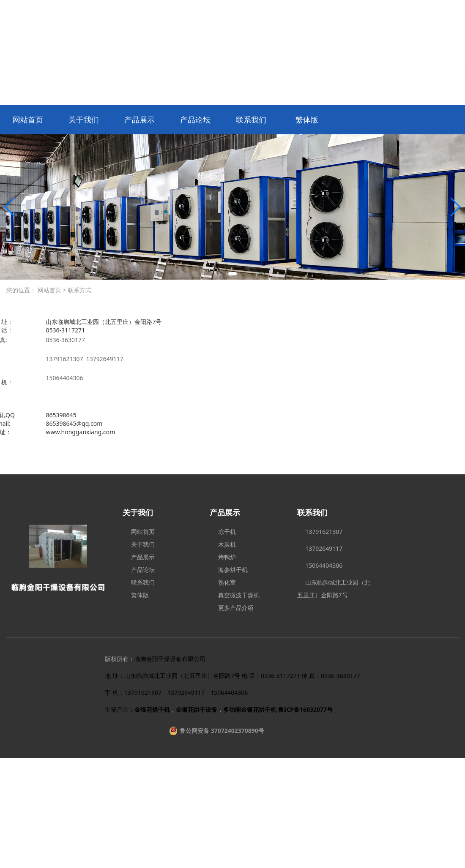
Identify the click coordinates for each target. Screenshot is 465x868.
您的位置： (21, 290)
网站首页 (28, 120)
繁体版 (307, 120)
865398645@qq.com (74, 423)
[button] (232, 274)
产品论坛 (195, 120)
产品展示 (139, 120)
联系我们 (251, 120)
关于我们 (84, 120)
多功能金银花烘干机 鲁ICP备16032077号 (278, 709)
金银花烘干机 (152, 709)
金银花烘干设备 (197, 709)
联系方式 (79, 290)
